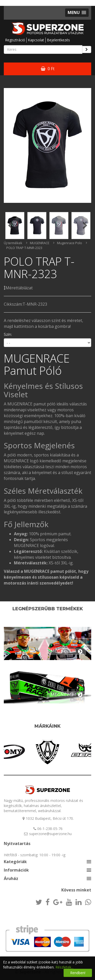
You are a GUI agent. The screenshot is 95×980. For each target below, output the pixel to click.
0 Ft (48, 69)
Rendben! (78, 973)
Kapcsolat (36, 40)
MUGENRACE (40, 243)
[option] (48, 145)
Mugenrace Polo (70, 243)
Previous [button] (10, 226)
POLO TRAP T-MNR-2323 (24, 248)
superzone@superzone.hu (50, 834)
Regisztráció (15, 40)
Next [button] (85, 226)
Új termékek (13, 243)
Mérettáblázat (18, 288)
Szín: (8, 334)
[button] (77, 13)
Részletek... (64, 967)
